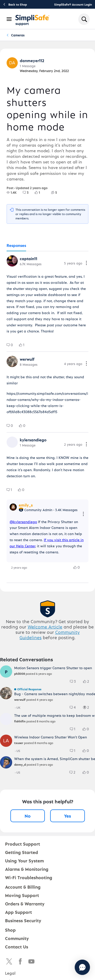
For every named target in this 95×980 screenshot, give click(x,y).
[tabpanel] (48, 417)
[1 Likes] (40, 192)
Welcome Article (45, 627)
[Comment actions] (86, 263)
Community (17, 938)
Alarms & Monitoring (27, 869)
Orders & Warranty (25, 904)
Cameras (18, 35)
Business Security (23, 920)
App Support (18, 912)
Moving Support (22, 895)
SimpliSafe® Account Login (73, 4)
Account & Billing (23, 887)
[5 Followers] (57, 192)
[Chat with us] (82, 967)
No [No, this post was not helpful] (28, 816)
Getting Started (22, 852)
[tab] (16, 246)
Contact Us (17, 947)
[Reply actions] (83, 514)
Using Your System (24, 860)
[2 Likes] (88, 681)
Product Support (23, 844)
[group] (12, 192)
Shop (10, 930)
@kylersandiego (23, 522)
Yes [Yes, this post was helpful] (68, 816)
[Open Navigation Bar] (9, 19)
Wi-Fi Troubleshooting (29, 877)
